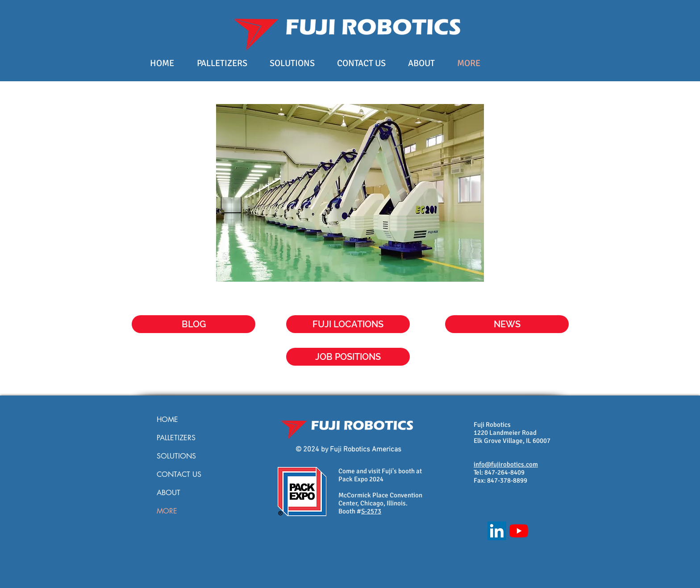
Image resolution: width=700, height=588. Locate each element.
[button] (507, 324)
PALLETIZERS (176, 438)
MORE (167, 511)
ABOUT (169, 493)
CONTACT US (179, 474)
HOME (167, 419)
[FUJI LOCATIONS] (348, 324)
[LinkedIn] (497, 531)
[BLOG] (194, 324)
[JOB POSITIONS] (348, 357)
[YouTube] (519, 531)
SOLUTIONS (176, 456)
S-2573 (371, 511)
